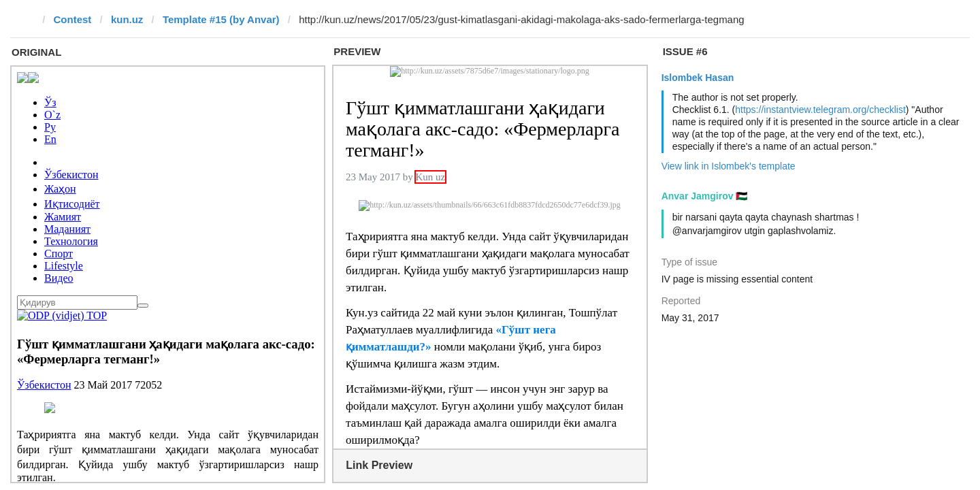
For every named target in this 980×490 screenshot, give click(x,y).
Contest (73, 19)
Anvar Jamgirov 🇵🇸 (705, 196)
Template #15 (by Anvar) (221, 19)
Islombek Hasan (698, 78)
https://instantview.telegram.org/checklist (820, 110)
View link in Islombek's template (729, 166)
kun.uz (127, 19)
